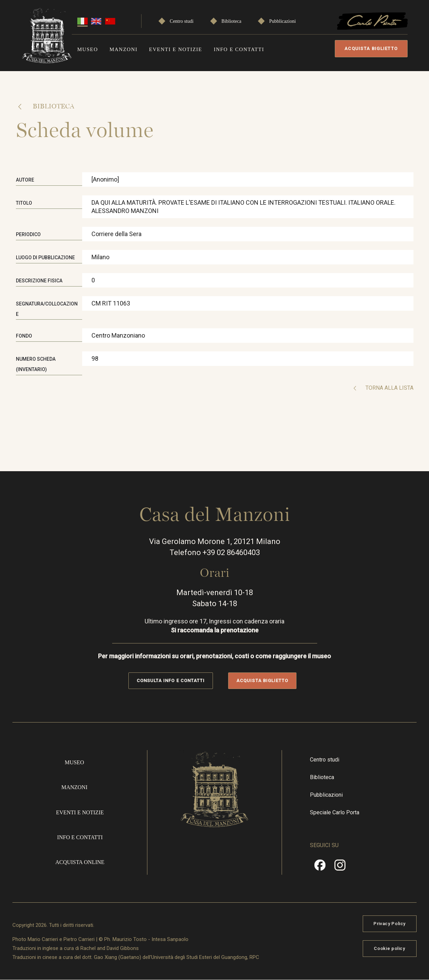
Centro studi (182, 21)
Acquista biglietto (371, 48)
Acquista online (80, 862)
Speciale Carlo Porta (335, 812)
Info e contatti (239, 49)
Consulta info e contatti (171, 681)
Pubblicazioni (282, 21)
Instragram (340, 867)
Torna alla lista (389, 388)
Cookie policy (389, 948)
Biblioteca (232, 21)
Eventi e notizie (176, 49)
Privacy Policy (389, 924)
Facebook (320, 867)
